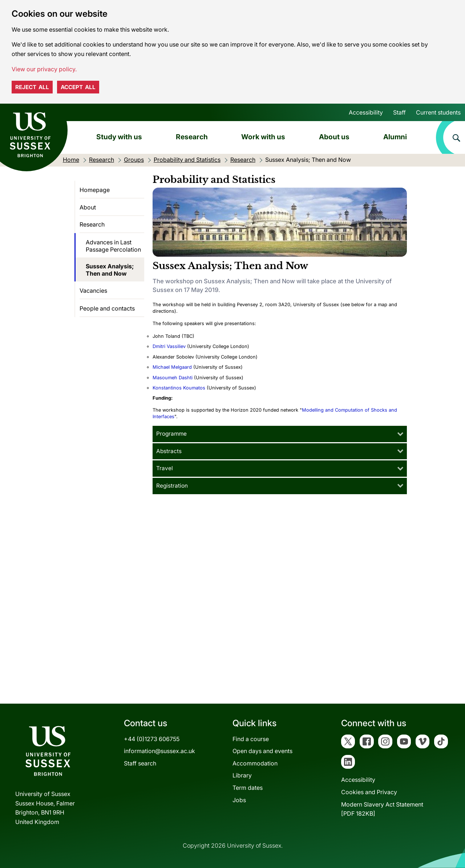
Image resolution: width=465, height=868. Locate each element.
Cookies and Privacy (369, 792)
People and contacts (107, 308)
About (88, 207)
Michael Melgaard (172, 367)
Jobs (239, 800)
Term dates (248, 788)
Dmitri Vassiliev (170, 346)
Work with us (263, 137)
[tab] (280, 434)
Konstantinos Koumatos (179, 388)
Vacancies (93, 291)
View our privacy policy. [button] (44, 69)
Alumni (395, 137)
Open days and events (262, 751)
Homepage (95, 190)
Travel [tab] (165, 468)
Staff (399, 112)
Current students (438, 112)
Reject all (32, 87)
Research (192, 137)
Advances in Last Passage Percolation (113, 246)
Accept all (78, 87)
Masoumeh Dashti (173, 378)
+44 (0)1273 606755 (152, 739)
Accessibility (366, 112)
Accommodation (255, 763)
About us (334, 137)
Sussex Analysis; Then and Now (110, 270)
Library (242, 775)
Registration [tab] (172, 486)
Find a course (251, 739)
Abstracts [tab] (169, 451)
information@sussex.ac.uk (159, 751)
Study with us (119, 137)
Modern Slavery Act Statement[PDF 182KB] (382, 809)
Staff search (140, 763)
